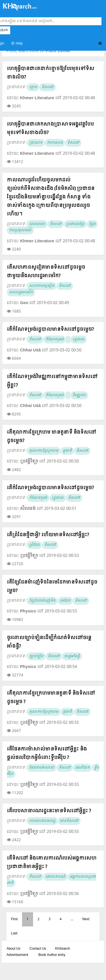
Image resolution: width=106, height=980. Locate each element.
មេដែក (65, 601)
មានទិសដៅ (69, 821)
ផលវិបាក (82, 768)
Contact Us (38, 949)
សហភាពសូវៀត (42, 286)
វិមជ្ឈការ (79, 395)
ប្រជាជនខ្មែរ (75, 224)
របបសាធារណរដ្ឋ (42, 821)
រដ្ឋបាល (79, 340)
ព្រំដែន (34, 545)
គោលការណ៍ (55, 877)
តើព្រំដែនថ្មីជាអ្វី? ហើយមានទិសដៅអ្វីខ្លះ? (48, 535)
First (14, 919)
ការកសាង (55, 143)
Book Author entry (52, 955)
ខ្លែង (92, 224)
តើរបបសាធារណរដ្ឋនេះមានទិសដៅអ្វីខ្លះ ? (49, 811)
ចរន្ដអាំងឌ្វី (72, 656)
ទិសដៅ (47, 87)
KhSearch (63, 949)
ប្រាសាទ (36, 143)
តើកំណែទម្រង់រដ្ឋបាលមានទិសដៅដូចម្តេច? (50, 329)
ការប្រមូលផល (20, 230)
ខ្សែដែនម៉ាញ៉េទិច (42, 601)
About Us (13, 949)
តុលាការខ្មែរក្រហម (44, 451)
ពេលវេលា (37, 224)
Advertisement (17, 955)
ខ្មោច (33, 87)
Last (14, 934)
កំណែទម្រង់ (55, 340)
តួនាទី (67, 451)
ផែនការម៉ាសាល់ (42, 768)
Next (86, 919)
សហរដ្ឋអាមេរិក (21, 292)
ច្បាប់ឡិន (36, 656)
